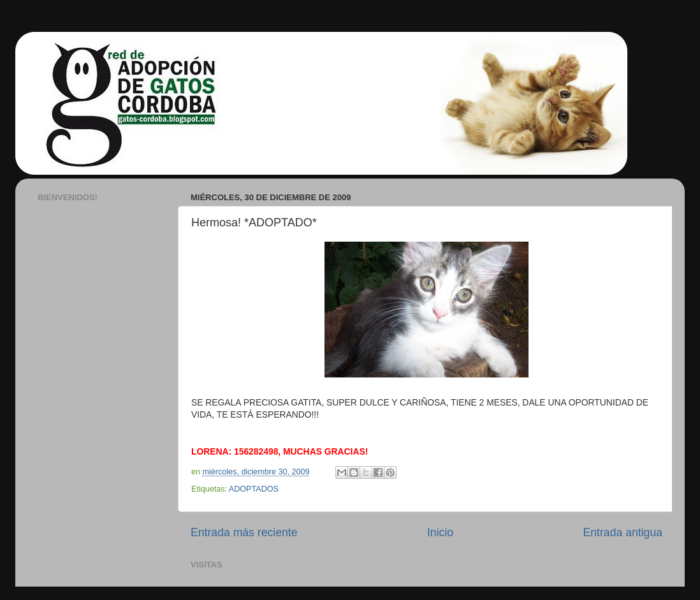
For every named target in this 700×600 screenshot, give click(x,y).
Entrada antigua (623, 532)
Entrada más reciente (244, 532)
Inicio (440, 532)
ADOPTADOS (254, 489)
